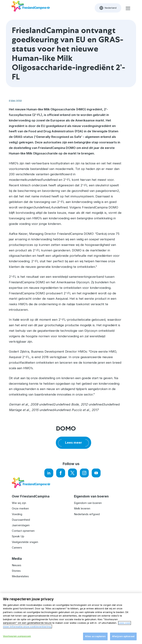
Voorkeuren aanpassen (17, 638)
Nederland (110, 9)
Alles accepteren (95, 638)
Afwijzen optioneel (123, 638)
